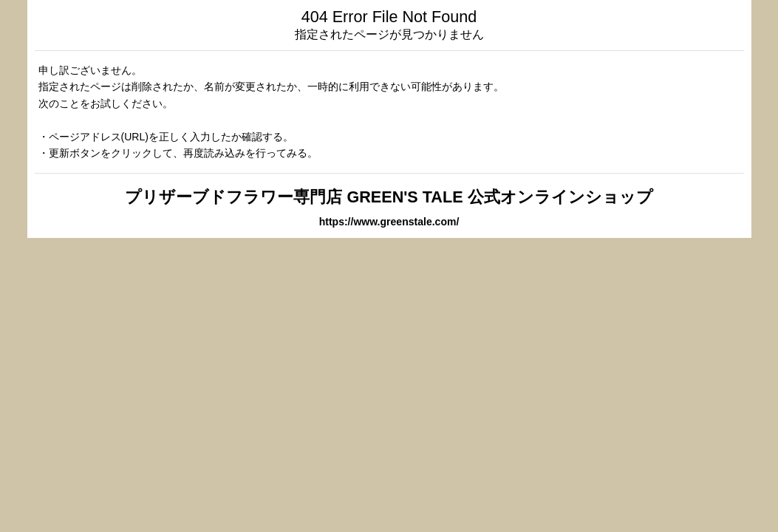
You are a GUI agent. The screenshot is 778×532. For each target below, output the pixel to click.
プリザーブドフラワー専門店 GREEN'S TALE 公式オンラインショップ (389, 197)
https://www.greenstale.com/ (389, 222)
